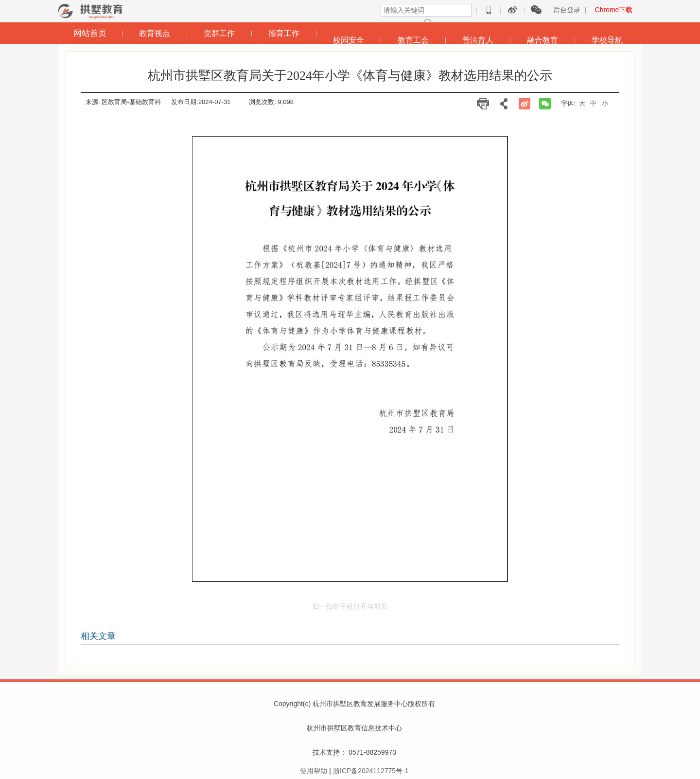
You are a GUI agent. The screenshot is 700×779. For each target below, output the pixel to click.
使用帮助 (314, 771)
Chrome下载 (614, 10)
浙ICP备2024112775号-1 (371, 771)
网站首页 (90, 33)
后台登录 (567, 10)
